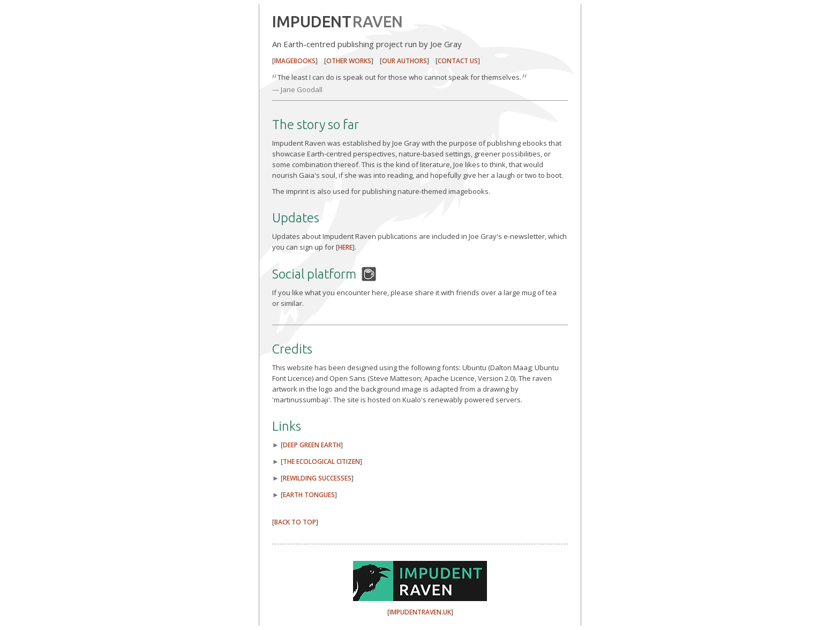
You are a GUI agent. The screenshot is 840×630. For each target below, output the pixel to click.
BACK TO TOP (295, 522)
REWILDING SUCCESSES (317, 478)
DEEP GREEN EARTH (312, 445)
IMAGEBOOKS (295, 61)
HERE (345, 247)
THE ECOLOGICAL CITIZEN (321, 462)
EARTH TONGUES (309, 495)
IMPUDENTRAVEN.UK (420, 612)
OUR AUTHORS (404, 61)
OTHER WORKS (349, 61)
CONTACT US (458, 61)
